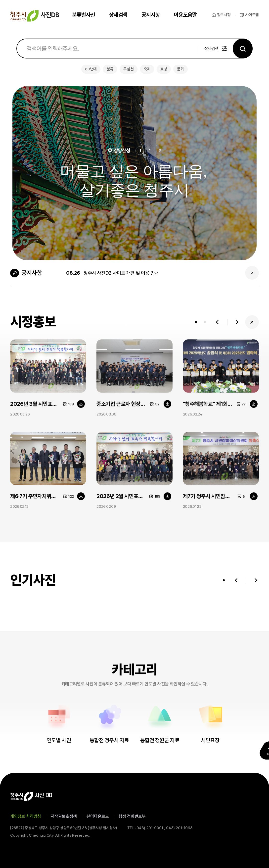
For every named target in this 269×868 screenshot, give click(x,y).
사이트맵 (252, 15)
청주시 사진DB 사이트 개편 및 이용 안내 (121, 273)
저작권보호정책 (64, 816)
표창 (164, 69)
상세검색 (211, 49)
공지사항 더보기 (252, 273)
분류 (110, 69)
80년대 (91, 69)
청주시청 (224, 15)
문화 (180, 69)
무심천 (128, 69)
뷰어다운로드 (98, 816)
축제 (147, 69)
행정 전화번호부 (132, 816)
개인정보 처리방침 (26, 816)
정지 (140, 151)
